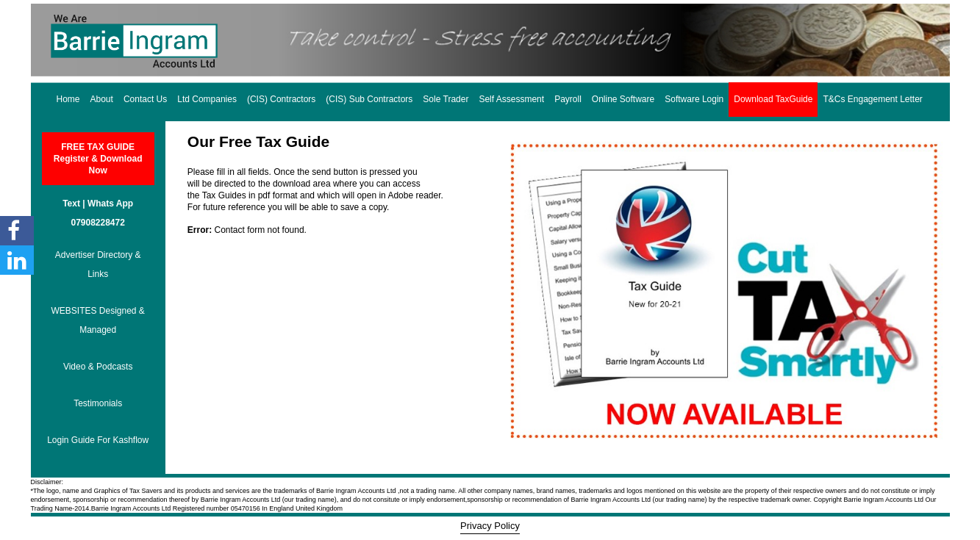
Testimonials (98, 403)
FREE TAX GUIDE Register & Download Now (98, 159)
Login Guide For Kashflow (98, 440)
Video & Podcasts (98, 367)
